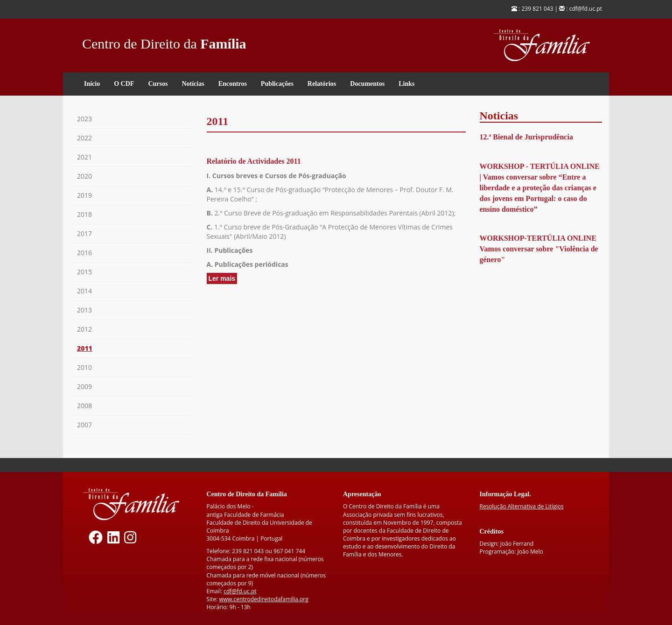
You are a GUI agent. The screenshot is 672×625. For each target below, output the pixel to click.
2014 (84, 291)
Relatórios (322, 84)
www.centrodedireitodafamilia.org (263, 599)
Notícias (193, 84)
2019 (84, 195)
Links (406, 84)
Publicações (277, 84)
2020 (84, 176)
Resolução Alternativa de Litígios (522, 506)
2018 (84, 214)
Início (92, 84)
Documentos (367, 84)
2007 (84, 425)
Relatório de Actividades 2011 (254, 161)
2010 (84, 367)
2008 (84, 406)
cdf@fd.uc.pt (240, 591)
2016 (84, 253)
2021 (84, 157)
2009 (84, 386)
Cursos (158, 84)
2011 (85, 348)
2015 (84, 272)
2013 (84, 310)
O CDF (124, 84)
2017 (84, 233)
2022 (84, 138)
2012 (84, 329)
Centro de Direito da (164, 41)
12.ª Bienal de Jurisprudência (526, 137)
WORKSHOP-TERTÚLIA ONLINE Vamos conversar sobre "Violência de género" (539, 249)
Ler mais (223, 279)
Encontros (233, 84)
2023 (84, 119)
